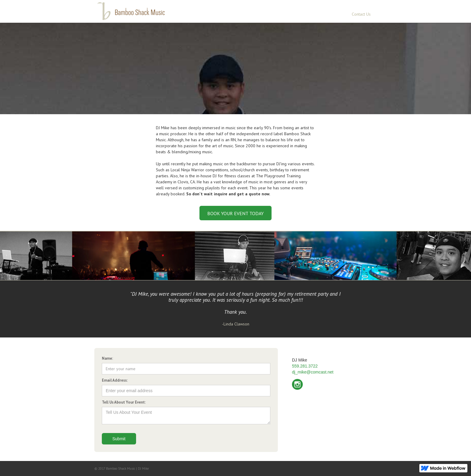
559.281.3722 (305, 366)
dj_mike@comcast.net (313, 372)
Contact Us (361, 14)
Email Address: (115, 380)
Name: (107, 358)
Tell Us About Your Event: (124, 402)
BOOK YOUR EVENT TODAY (235, 213)
